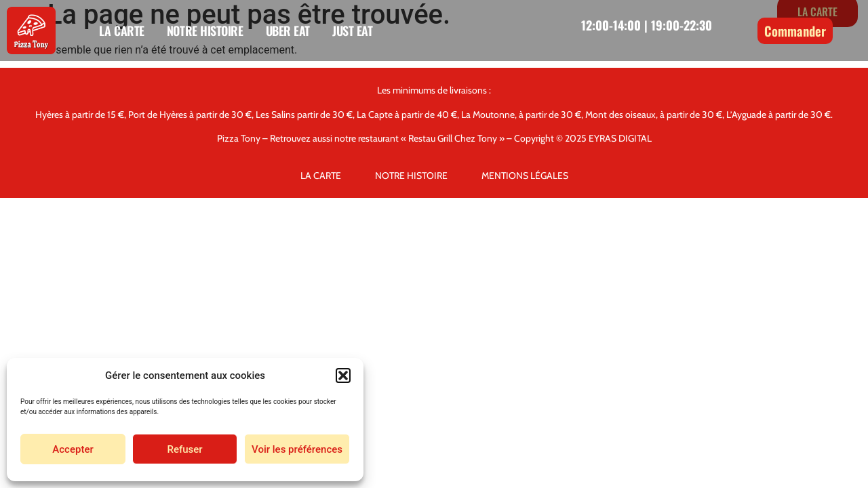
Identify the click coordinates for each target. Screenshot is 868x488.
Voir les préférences (297, 449)
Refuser (184, 449)
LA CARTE (121, 30)
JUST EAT (352, 30)
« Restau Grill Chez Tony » (453, 138)
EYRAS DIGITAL (620, 138)
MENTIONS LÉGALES (525, 176)
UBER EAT (288, 30)
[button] (343, 375)
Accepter (73, 449)
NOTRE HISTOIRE (205, 30)
